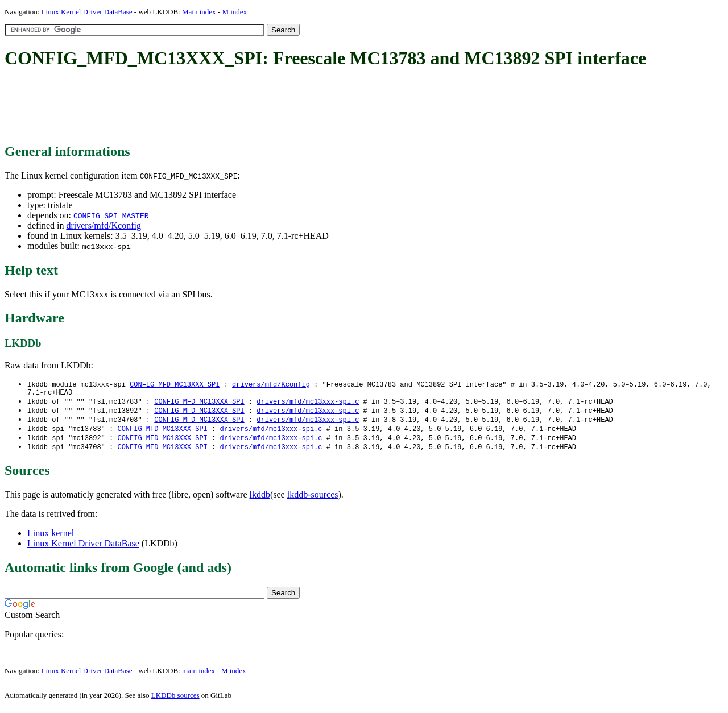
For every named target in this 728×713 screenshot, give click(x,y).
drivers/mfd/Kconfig (104, 225)
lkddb (260, 500)
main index (198, 676)
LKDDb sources (175, 701)
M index (234, 12)
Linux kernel (51, 539)
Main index (199, 12)
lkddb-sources (313, 500)
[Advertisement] (212, 107)
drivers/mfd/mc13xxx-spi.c (308, 404)
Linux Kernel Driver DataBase (87, 12)
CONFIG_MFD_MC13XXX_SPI (175, 385)
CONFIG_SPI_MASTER (111, 215)
